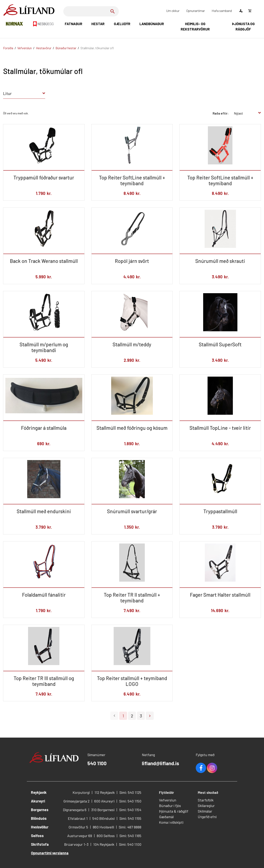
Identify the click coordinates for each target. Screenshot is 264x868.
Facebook (201, 768)
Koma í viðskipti (171, 822)
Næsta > (150, 716)
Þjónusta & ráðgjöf (174, 811)
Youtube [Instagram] (212, 768)
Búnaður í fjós (170, 806)
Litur (7, 93)
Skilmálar (205, 811)
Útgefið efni (207, 817)
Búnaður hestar (66, 48)
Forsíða (8, 48)
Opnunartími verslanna (50, 853)
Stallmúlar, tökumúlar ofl (97, 48)
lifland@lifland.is (160, 763)
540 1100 (97, 763)
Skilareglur (206, 806)
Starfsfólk (206, 800)
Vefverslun (25, 48)
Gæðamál (166, 817)
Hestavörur (44, 48)
